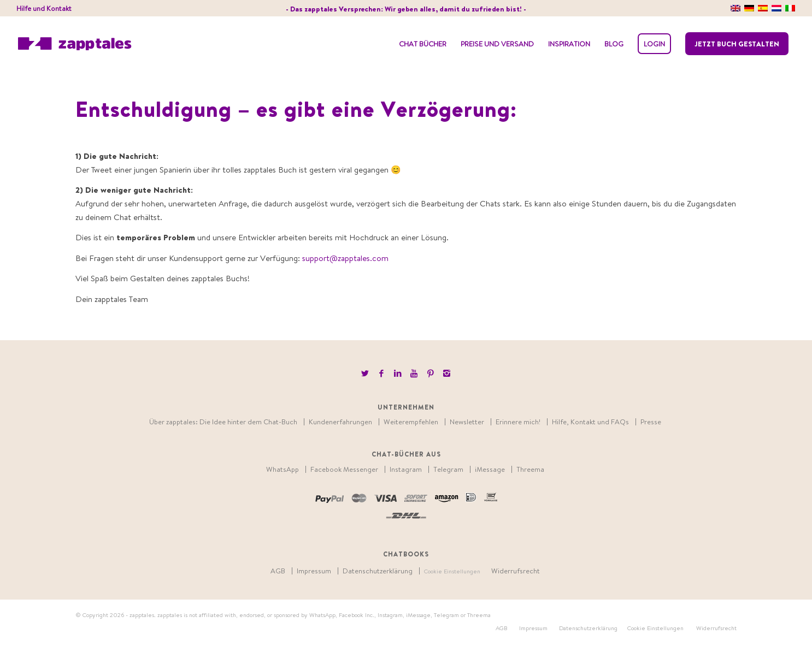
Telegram (448, 469)
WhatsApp (283, 469)
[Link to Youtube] (414, 374)
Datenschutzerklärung (378, 571)
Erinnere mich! (518, 422)
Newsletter (467, 422)
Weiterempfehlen (411, 422)
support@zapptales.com (345, 258)
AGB (278, 571)
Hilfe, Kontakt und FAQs (590, 422)
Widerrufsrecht (516, 571)
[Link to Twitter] (365, 374)
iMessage (490, 469)
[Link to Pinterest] (430, 374)
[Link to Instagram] (447, 374)
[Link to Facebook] (381, 374)
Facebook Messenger (344, 469)
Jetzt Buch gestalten (737, 44)
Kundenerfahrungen (340, 422)
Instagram (406, 469)
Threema (530, 469)
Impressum (314, 571)
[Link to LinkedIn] (398, 374)
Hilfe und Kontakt (44, 8)
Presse (651, 422)
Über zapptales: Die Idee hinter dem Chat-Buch (223, 422)
